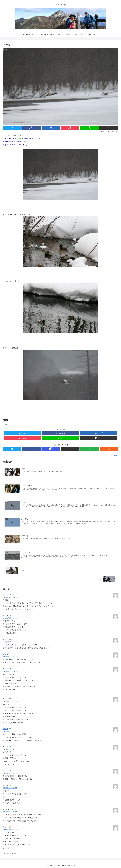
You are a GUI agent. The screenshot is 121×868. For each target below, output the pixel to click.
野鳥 (5, 420)
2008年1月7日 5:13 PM (10, 731)
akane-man (7, 639)
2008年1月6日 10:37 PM (10, 618)
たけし (5, 770)
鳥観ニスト (7, 594)
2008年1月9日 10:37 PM (10, 829)
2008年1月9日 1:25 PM (10, 812)
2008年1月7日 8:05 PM (10, 788)
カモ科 (6, 424)
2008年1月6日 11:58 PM (10, 642)
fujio (4, 654)
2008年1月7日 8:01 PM (10, 773)
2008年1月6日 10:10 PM (10, 597)
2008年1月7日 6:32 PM (10, 749)
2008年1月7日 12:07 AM (10, 701)
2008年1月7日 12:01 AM (10, 657)
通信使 (5, 729)
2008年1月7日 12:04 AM (10, 671)
